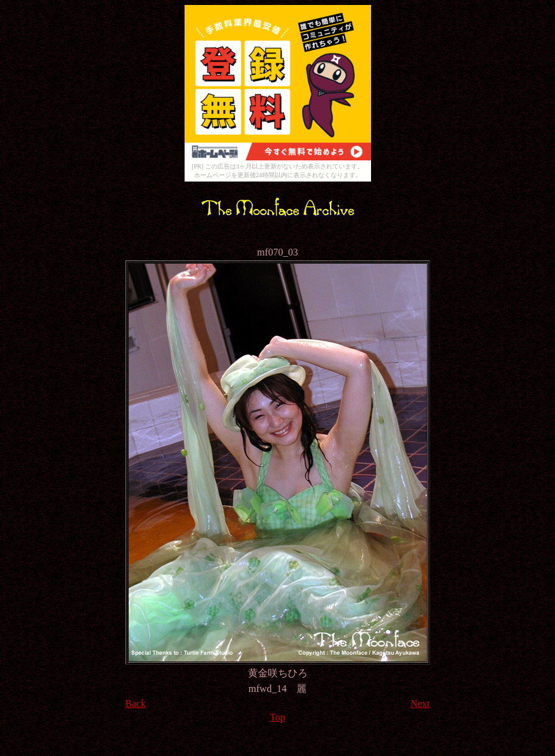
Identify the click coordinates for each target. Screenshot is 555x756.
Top (277, 717)
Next (420, 703)
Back (136, 703)
